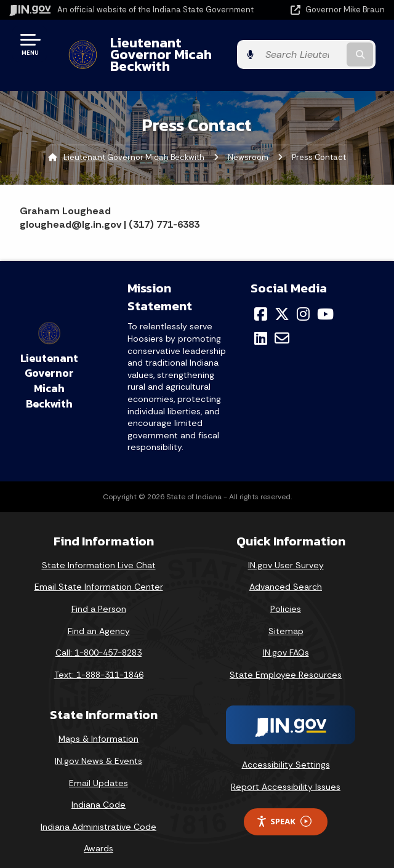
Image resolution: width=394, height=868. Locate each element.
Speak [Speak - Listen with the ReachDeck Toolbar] (284, 810)
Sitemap (286, 619)
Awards (98, 837)
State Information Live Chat (99, 553)
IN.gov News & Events (98, 749)
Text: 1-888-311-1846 (99, 663)
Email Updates (98, 771)
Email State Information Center (99, 575)
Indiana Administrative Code (98, 815)
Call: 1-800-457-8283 (98, 641)
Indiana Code (98, 793)
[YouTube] (325, 302)
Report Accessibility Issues (286, 775)
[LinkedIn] (261, 326)
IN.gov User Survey (286, 553)
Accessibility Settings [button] (286, 753)
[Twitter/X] (282, 302)
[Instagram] (303, 302)
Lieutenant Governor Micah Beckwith (168, 48)
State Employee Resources (286, 663)
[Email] (282, 326)
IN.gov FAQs (286, 641)
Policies (286, 597)
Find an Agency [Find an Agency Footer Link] (99, 619)
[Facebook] (261, 302)
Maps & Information (98, 727)
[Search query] (332, 49)
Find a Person (99, 597)
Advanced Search (286, 575)
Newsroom (248, 145)
